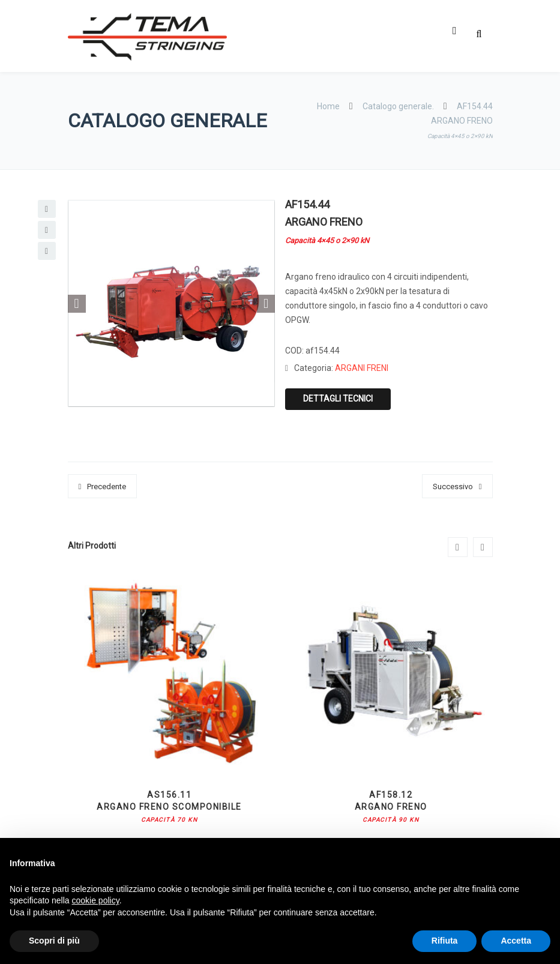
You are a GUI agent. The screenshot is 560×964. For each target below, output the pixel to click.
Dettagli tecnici (338, 399)
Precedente (107, 487)
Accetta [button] (516, 941)
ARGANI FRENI (362, 368)
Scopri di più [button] (54, 941)
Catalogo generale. (398, 106)
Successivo (453, 487)
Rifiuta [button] (445, 941)
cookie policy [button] (96, 900)
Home (329, 106)
